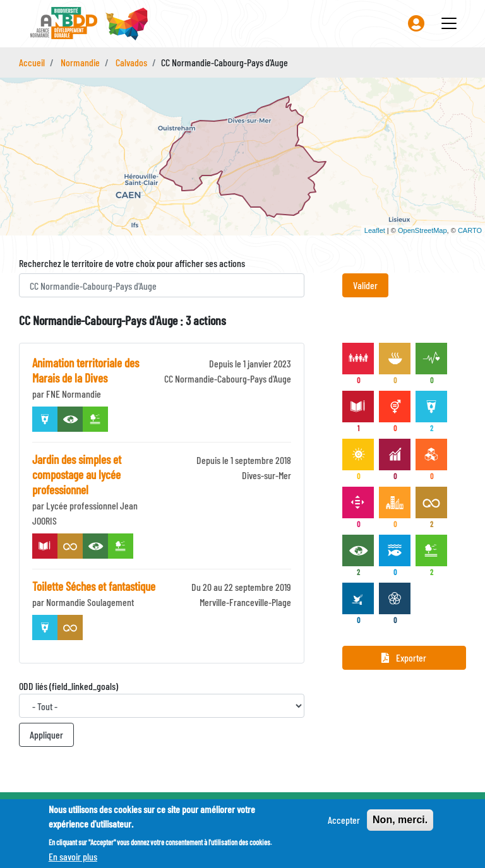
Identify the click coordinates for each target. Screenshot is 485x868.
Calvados (131, 62)
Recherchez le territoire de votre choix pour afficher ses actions (132, 263)
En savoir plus (73, 856)
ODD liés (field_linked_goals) (69, 686)
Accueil (32, 62)
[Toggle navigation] (449, 23)
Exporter (404, 657)
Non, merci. (400, 820)
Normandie (80, 62)
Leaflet (375, 230)
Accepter (344, 820)
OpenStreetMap (422, 230)
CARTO (470, 230)
